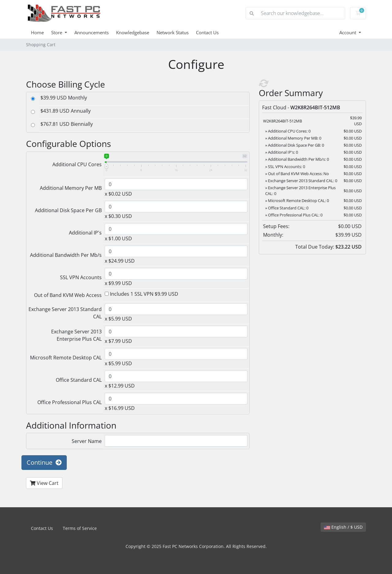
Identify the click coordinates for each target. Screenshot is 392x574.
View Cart (44, 483)
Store (57, 32)
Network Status (173, 32)
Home (37, 32)
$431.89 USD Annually (66, 111)
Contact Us (207, 32)
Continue (44, 462)
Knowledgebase (133, 32)
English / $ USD (343, 527)
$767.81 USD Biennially (67, 124)
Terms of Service (80, 528)
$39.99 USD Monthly (64, 98)
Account (348, 32)
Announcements (92, 32)
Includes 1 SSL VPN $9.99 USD (141, 294)
